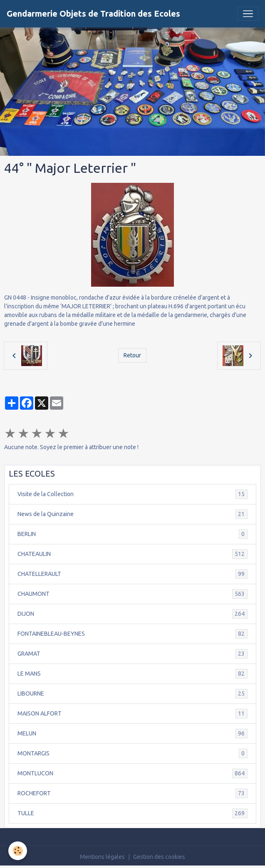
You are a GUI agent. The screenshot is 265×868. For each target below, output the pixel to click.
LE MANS (132, 674)
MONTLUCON (132, 773)
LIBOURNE (132, 694)
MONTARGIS (132, 754)
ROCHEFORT (132, 793)
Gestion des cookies (159, 857)
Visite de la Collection (132, 494)
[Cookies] (18, 851)
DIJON (132, 614)
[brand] (93, 14)
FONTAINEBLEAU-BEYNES (132, 634)
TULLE (132, 813)
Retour (132, 355)
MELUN (132, 734)
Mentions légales (102, 857)
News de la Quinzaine (132, 514)
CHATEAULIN (132, 554)
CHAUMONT (132, 594)
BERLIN (132, 534)
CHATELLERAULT (132, 574)
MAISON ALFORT (132, 714)
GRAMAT (132, 654)
